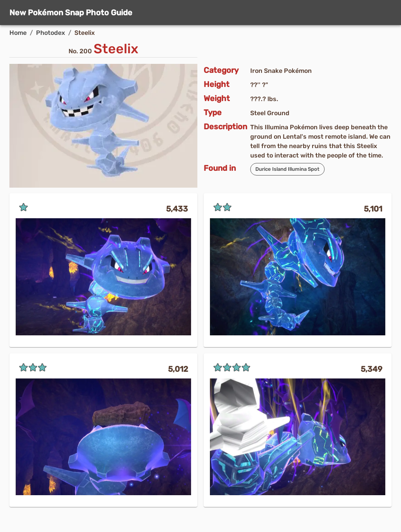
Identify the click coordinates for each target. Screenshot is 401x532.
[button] (287, 169)
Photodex (51, 33)
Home (18, 33)
